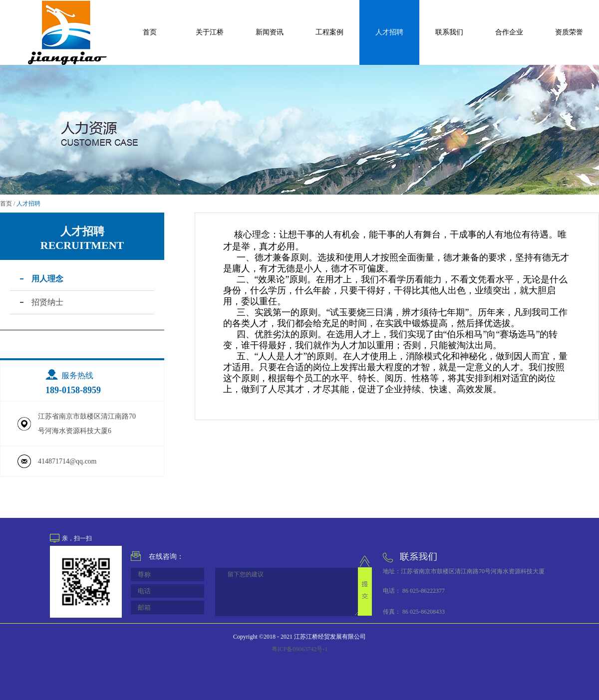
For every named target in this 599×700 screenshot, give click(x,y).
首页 (150, 32)
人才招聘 (28, 204)
